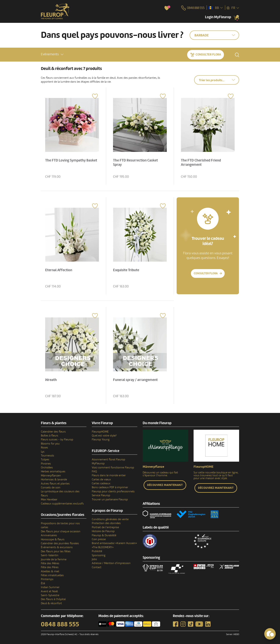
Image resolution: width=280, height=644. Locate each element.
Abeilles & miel (50, 571)
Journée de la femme (54, 559)
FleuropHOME (100, 432)
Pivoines (46, 464)
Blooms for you (50, 444)
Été (43, 583)
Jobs (94, 559)
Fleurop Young (101, 440)
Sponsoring (99, 555)
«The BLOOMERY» (103, 547)
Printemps (47, 579)
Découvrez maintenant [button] (165, 485)
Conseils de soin (51, 488)
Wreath (51, 380)
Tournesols (47, 456)
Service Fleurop (101, 495)
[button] (52, 54)
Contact (97, 567)
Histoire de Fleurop (103, 531)
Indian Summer (50, 587)
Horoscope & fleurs (53, 539)
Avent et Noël (49, 591)
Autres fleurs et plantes (55, 484)
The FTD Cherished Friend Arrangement (201, 162)
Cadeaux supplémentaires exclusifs (62, 504)
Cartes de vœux (101, 479)
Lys (43, 452)
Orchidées (47, 468)
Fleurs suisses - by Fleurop (57, 440)
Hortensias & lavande (54, 479)
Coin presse (99, 539)
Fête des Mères (50, 563)
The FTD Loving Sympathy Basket (72, 160)
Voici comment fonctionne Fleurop (113, 468)
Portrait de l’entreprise (105, 527)
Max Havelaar (49, 499)
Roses (44, 448)
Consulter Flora (208, 54)
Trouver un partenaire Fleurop (110, 499)
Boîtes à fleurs (50, 436)
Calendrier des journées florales (60, 543)
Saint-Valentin (50, 555)
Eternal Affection (59, 270)
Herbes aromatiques (53, 471)
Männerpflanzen (51, 476)
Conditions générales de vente (110, 519)
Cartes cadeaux (101, 483)
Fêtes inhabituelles (52, 575)
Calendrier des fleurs (53, 432)
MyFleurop (98, 463)
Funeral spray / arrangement (136, 380)
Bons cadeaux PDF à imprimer (110, 487)
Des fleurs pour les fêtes (56, 551)
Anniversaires (49, 535)
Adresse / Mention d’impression (111, 563)
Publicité (97, 551)
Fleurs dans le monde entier (109, 475)
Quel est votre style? (104, 436)
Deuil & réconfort (51, 603)
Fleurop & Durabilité (104, 535)
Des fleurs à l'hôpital (53, 599)
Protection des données (106, 523)
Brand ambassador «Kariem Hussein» (114, 543)
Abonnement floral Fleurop (108, 459)
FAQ (94, 471)
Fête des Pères (50, 567)
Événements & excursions (57, 547)
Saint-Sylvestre (50, 595)
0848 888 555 (60, 624)
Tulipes (45, 459)
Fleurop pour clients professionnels (113, 491)
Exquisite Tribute (126, 270)
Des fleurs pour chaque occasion (61, 531)
